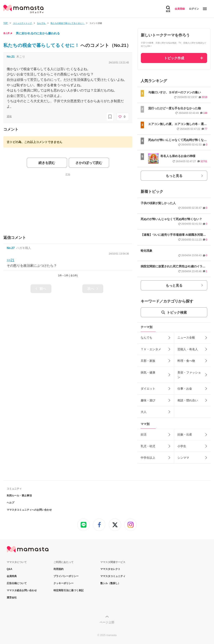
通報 (9, 116)
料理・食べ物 (186, 361)
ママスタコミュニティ (113, 576)
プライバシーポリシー (66, 576)
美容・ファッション (189, 375)
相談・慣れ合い (188, 400)
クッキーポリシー (64, 583)
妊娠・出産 (185, 434)
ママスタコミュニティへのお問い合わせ (29, 510)
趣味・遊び (148, 400)
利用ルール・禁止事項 (19, 496)
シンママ (183, 458)
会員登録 (180, 9)
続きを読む (47, 163)
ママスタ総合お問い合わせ (22, 590)
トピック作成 (174, 58)
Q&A (10, 569)
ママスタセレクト (110, 569)
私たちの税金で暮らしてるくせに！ (42, 45)
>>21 (10, 260)
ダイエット (148, 389)
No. (11, 57)
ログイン (194, 9)
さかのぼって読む (89, 163)
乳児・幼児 (148, 446)
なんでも (146, 337)
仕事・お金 (185, 389)
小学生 (182, 446)
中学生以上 (148, 458)
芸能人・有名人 (188, 349)
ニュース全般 (186, 337)
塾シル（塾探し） (110, 583)
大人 (144, 412)
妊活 (144, 434)
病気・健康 (148, 372)
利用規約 (59, 569)
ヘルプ (10, 503)
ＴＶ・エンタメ (151, 349)
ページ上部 (107, 622)
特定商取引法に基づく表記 (69, 590)
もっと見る (174, 176)
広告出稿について (17, 583)
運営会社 (12, 598)
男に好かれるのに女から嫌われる (38, 33)
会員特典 (12, 576)
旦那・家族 (148, 361)
